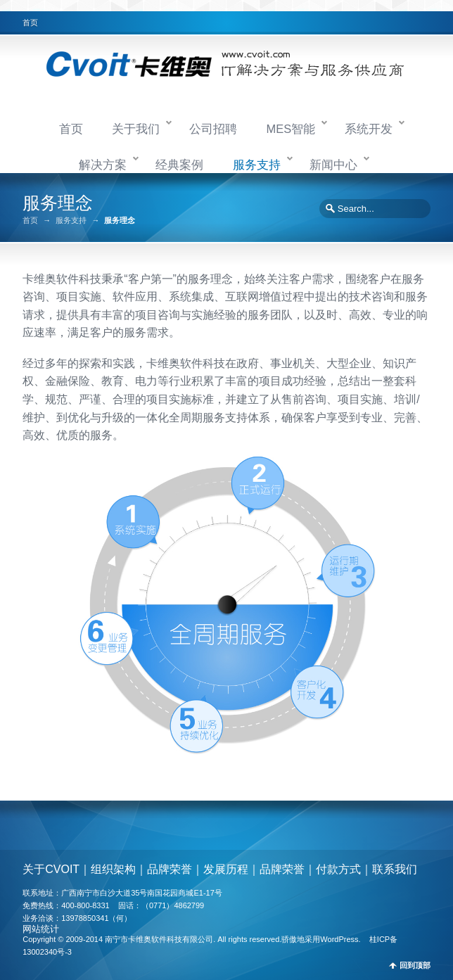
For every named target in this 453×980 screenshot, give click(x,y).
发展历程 (226, 869)
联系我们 (395, 869)
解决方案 (103, 165)
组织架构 (113, 869)
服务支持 (257, 165)
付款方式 (338, 869)
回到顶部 (415, 966)
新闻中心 (333, 165)
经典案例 (179, 165)
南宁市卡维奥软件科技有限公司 (159, 939)
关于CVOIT (51, 869)
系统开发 (369, 129)
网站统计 (41, 929)
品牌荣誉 (170, 869)
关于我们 (136, 129)
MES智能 (291, 129)
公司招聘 (213, 129)
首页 (30, 23)
